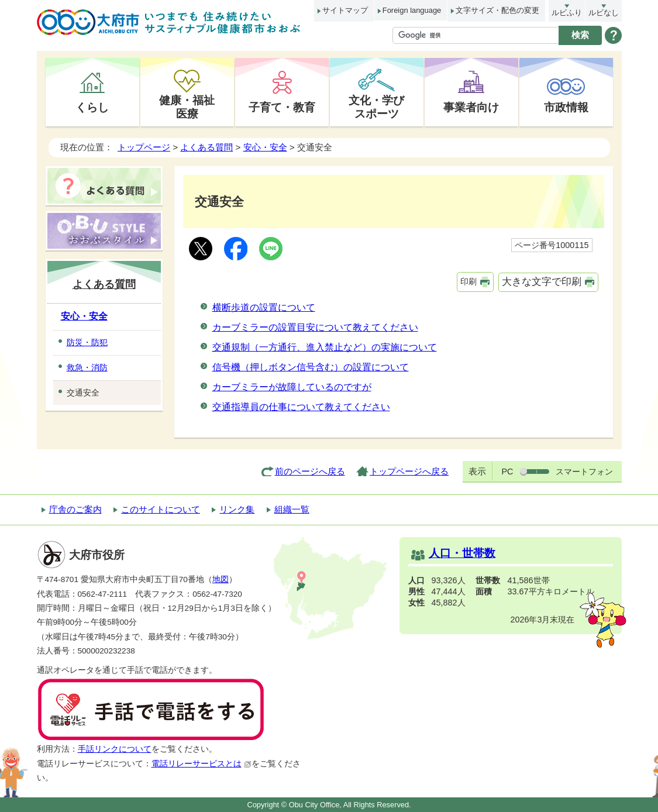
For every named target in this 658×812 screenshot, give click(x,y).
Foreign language (412, 10)
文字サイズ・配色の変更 (497, 10)
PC (507, 472)
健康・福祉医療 (187, 107)
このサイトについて (161, 509)
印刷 (468, 281)
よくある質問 (206, 147)
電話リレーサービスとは (201, 764)
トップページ (144, 147)
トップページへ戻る (409, 471)
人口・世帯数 (462, 553)
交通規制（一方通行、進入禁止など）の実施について (325, 347)
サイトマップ (345, 10)
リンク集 (237, 509)
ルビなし (604, 13)
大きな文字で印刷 (542, 282)
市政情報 (566, 107)
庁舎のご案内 (75, 509)
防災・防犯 (87, 342)
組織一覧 (292, 509)
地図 (221, 579)
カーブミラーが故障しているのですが (292, 387)
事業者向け (471, 107)
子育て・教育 (282, 107)
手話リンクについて (115, 749)
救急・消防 (87, 367)
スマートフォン (584, 472)
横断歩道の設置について (264, 307)
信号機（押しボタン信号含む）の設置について (311, 367)
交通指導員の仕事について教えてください (301, 407)
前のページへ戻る (310, 471)
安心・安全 (265, 147)
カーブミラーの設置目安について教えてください (315, 327)
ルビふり (567, 13)
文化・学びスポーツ (376, 107)
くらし (92, 107)
